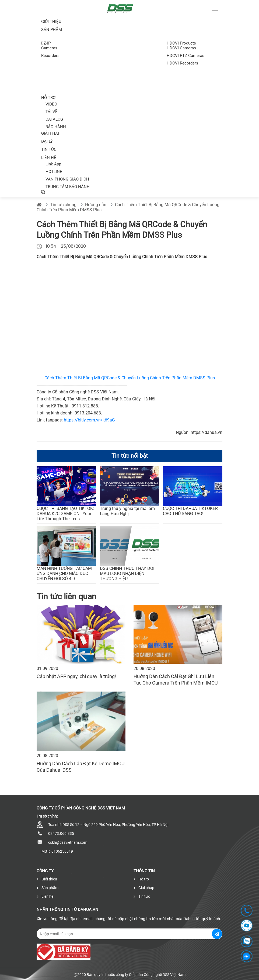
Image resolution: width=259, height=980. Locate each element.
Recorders (50, 56)
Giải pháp (51, 133)
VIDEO (51, 104)
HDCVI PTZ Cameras (185, 56)
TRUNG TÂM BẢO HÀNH (68, 187)
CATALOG (54, 119)
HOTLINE (54, 172)
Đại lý (47, 141)
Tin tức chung (63, 205)
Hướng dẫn (96, 205)
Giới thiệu (51, 22)
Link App (53, 164)
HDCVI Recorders (182, 63)
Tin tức (49, 149)
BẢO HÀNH (56, 127)
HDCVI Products (181, 43)
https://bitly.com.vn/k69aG (89, 420)
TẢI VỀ (52, 112)
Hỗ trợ (48, 98)
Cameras (49, 48)
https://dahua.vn (206, 432)
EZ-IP (46, 43)
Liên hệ (49, 158)
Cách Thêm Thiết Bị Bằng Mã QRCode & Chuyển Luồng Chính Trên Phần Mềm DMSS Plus (130, 378)
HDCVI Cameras (181, 48)
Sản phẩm (48, 888)
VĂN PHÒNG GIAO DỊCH (67, 179)
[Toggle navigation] (215, 8)
